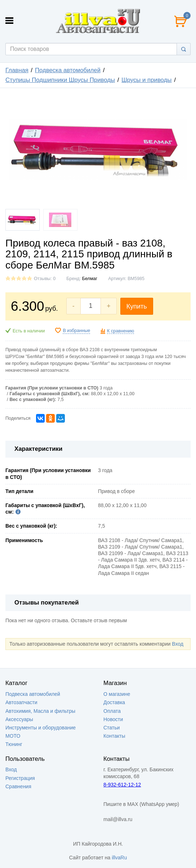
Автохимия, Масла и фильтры (40, 711)
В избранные (76, 331)
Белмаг (90, 279)
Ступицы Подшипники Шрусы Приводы (60, 80)
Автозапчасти (21, 702)
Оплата (112, 711)
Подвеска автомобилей (68, 70)
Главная (17, 70)
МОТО (13, 736)
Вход (178, 644)
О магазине (117, 694)
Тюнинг (14, 744)
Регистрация (20, 778)
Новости (113, 719)
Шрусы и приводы (146, 80)
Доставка (114, 702)
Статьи (112, 728)
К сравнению (121, 331)
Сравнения (18, 786)
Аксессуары (19, 719)
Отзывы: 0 (45, 279)
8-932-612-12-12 (122, 785)
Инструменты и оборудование (41, 728)
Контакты (114, 736)
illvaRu (119, 858)
